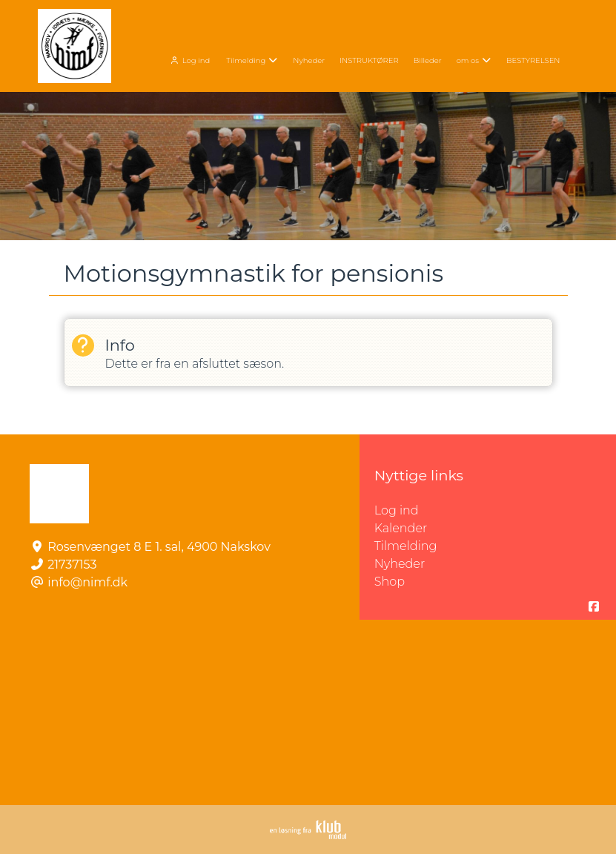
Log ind (189, 60)
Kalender (401, 528)
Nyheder (400, 564)
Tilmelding (406, 546)
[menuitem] (191, 59)
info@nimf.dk (87, 582)
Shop (390, 582)
